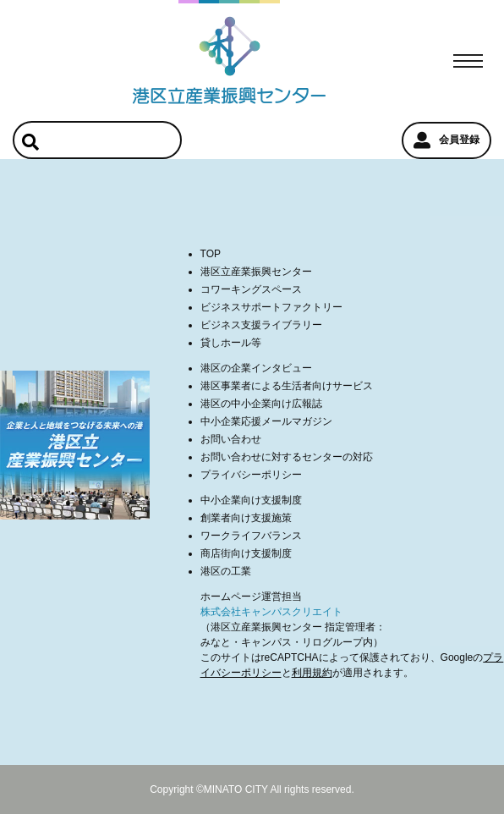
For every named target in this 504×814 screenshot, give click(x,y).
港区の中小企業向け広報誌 (261, 404)
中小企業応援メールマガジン (266, 421)
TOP (211, 254)
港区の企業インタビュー (256, 368)
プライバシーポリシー (251, 475)
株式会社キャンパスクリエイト (271, 612)
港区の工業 (226, 571)
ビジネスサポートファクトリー (271, 307)
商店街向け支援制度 (246, 553)
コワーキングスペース (251, 289)
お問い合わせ (231, 439)
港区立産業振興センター (256, 272)
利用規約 (312, 673)
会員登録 (446, 140)
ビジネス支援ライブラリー (261, 325)
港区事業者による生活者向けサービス (287, 386)
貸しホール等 (231, 343)
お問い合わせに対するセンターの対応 (287, 457)
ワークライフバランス (251, 536)
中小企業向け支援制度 (251, 500)
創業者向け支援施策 (246, 518)
